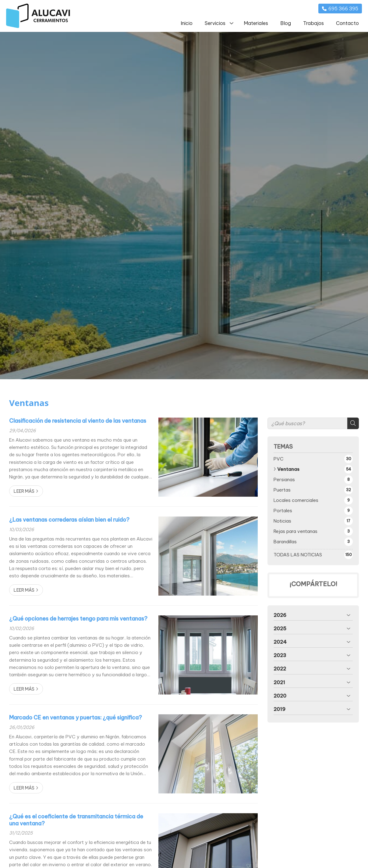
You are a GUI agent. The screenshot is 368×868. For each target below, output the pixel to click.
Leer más (24, 491)
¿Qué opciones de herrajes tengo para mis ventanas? (78, 619)
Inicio (187, 23)
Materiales (256, 23)
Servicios (215, 23)
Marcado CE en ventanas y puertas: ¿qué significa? (76, 718)
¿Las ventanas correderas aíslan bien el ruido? (69, 520)
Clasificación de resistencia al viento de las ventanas (78, 421)
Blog (286, 23)
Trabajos (313, 23)
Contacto (347, 23)
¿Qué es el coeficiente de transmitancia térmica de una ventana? (76, 820)
